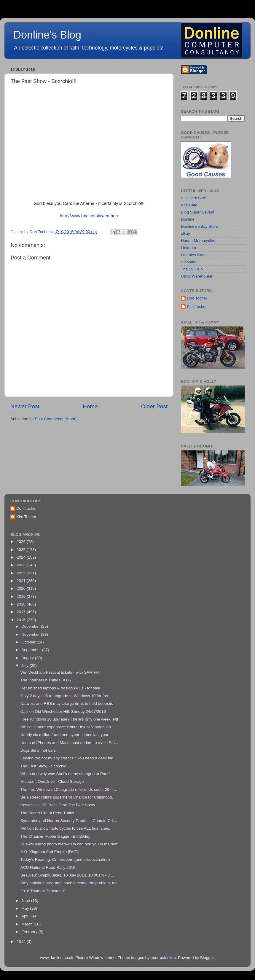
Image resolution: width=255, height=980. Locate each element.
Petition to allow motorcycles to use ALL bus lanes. (65, 828)
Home (90, 406)
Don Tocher (197, 298)
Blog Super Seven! (198, 212)
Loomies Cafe (193, 255)
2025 (22, 550)
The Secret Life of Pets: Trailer (47, 813)
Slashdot (189, 262)
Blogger (207, 958)
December (31, 626)
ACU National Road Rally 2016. (48, 867)
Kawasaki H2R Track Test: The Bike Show (58, 805)
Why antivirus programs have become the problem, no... (70, 883)
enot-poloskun (163, 958)
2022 (22, 573)
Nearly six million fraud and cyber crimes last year (64, 735)
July (26, 666)
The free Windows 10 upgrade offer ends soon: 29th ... (69, 789)
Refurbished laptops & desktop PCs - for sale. (61, 688)
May (26, 908)
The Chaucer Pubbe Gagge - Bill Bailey (55, 836)
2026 (22, 542)
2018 (22, 604)
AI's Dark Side (193, 198)
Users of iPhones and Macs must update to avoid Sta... (69, 743)
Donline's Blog (47, 35)
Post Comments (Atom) (56, 419)
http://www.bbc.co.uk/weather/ (89, 216)
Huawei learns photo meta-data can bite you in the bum (70, 844)
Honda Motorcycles (198, 241)
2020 (22, 588)
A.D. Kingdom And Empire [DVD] (50, 852)
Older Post (154, 406)
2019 (22, 596)
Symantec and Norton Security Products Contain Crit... (69, 821)
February (30, 932)
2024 (22, 557)
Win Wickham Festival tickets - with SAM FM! (61, 672)
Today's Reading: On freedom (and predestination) (65, 859)
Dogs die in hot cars (38, 750)
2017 (22, 612)
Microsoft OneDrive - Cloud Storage (52, 781)
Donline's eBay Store (200, 226)
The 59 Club (192, 269)
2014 (22, 942)
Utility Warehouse (196, 276)
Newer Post (25, 406)
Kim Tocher (197, 306)
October (29, 642)
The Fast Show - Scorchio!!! (45, 766)
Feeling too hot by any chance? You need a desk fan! (68, 758)
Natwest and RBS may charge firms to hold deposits (67, 703)
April (26, 916)
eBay (185, 234)
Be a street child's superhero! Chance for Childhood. (67, 797)
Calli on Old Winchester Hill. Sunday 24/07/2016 (63, 712)
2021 (22, 581)
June (26, 901)
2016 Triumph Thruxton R (43, 891)
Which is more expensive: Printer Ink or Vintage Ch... (67, 727)
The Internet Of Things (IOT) (46, 680)
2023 (22, 565)
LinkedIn (188, 248)
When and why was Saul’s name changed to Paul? (66, 774)
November (31, 634)
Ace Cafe (189, 205)
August (28, 658)
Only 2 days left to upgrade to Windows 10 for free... (67, 696)
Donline (188, 219)
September (32, 650)
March (27, 924)
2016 (22, 620)
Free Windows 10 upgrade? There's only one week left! (69, 719)
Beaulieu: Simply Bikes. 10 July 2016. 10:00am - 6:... (67, 875)
